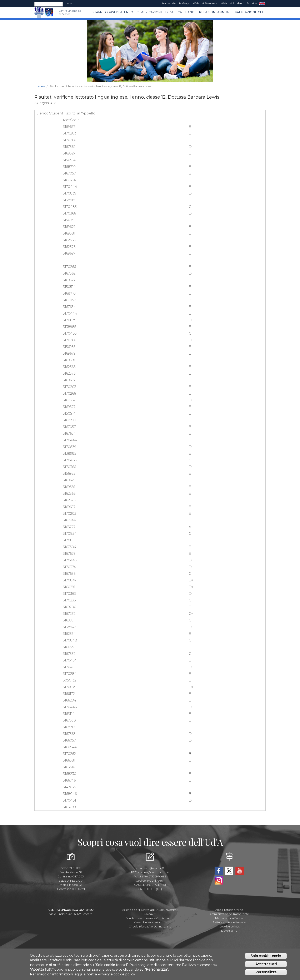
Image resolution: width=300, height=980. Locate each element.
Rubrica (252, 3)
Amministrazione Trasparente (229, 914)
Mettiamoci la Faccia (229, 918)
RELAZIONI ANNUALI (215, 12)
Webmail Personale (205, 3)
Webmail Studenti (232, 3)
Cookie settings (229, 926)
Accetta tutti (266, 964)
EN (262, 4)
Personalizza (266, 972)
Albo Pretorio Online (229, 910)
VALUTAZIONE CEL (249, 12)
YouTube (240, 871)
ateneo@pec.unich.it (153, 872)
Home (42, 86)
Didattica (174, 12)
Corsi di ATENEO (119, 12)
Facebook (219, 871)
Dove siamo (229, 931)
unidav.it (150, 914)
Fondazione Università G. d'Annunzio (150, 918)
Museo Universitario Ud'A (150, 922)
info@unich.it (154, 868)
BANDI (190, 12)
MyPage (184, 3)
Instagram (219, 880)
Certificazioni (149, 12)
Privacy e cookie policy (116, 974)
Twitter (229, 871)
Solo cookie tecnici (266, 956)
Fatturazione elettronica (229, 922)
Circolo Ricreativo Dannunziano (150, 926)
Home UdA (169, 3)
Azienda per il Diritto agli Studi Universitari (150, 910)
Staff (97, 12)
